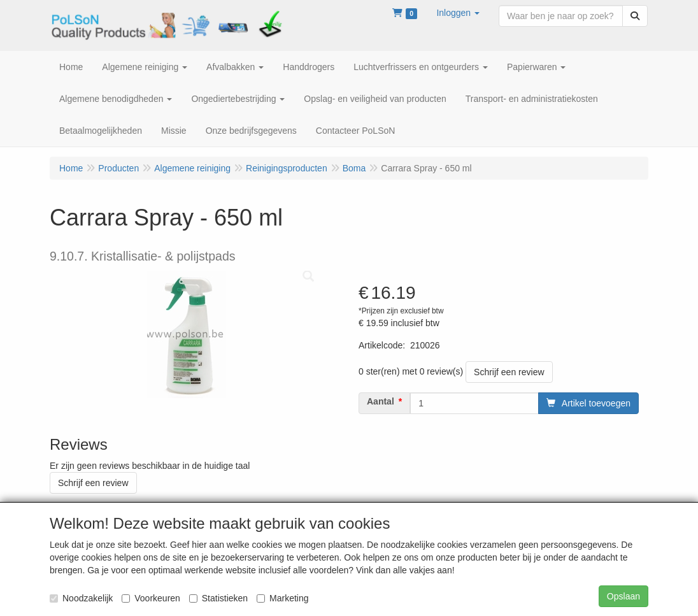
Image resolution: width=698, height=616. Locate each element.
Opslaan (623, 596)
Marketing (282, 598)
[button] (458, 13)
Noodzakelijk (81, 598)
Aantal (381, 401)
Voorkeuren (151, 598)
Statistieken (218, 598)
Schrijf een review (509, 372)
